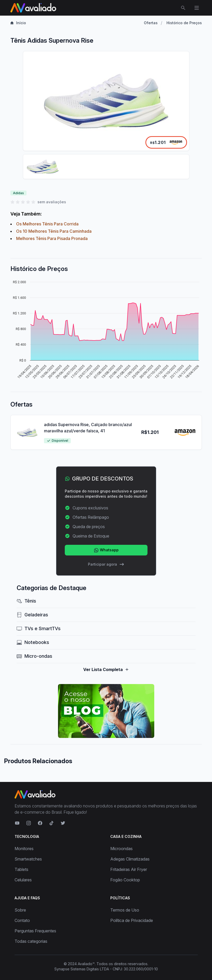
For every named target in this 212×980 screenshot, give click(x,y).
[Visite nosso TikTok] (52, 823)
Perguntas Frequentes (35, 931)
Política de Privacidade (132, 920)
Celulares (23, 880)
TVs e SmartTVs (39, 628)
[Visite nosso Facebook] (40, 823)
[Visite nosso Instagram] (29, 823)
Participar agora (106, 564)
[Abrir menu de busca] (183, 8)
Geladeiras (32, 615)
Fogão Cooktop (125, 880)
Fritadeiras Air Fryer (129, 869)
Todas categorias (31, 941)
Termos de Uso (125, 910)
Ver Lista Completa (106, 669)
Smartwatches (28, 859)
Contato (22, 920)
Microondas (121, 849)
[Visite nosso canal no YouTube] (17, 823)
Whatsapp (106, 550)
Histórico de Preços (184, 23)
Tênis (26, 601)
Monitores (24, 849)
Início (18, 23)
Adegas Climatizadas (130, 859)
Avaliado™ (86, 964)
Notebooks (33, 642)
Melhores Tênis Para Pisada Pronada (52, 238)
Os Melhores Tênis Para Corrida (47, 224)
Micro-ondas (34, 656)
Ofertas (151, 23)
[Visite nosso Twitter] (63, 823)
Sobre (20, 910)
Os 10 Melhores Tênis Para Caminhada (54, 231)
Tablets (21, 869)
